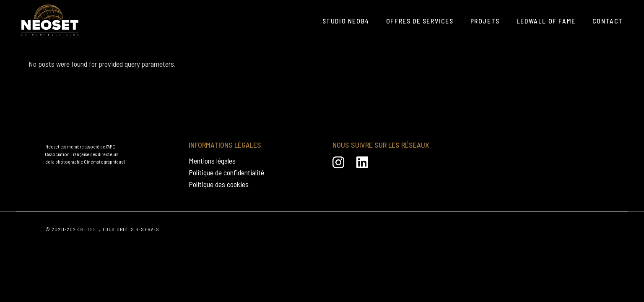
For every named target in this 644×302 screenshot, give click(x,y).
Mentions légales (212, 161)
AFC (111, 146)
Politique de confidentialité (226, 172)
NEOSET (90, 229)
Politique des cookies (219, 184)
